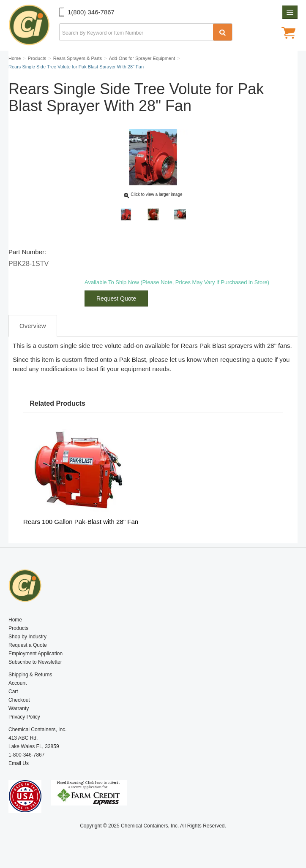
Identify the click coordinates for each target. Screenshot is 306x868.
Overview (33, 326)
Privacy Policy (24, 717)
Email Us (19, 763)
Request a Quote (28, 645)
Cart (13, 692)
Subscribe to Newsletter (35, 662)
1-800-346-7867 (26, 755)
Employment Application (36, 654)
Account (18, 683)
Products (18, 628)
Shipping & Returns (30, 675)
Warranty (19, 708)
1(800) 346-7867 (91, 12)
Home (15, 620)
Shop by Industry (27, 637)
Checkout (19, 700)
